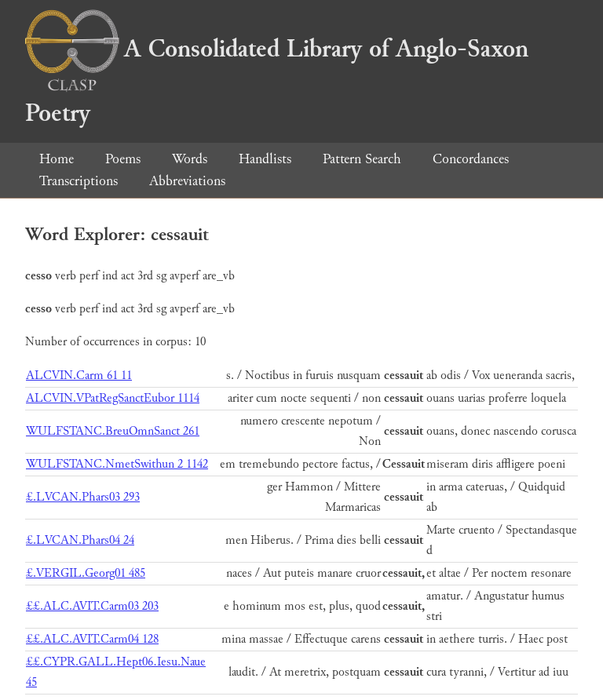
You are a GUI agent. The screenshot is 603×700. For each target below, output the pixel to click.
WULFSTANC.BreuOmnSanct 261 (113, 431)
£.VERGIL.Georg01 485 (86, 573)
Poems (123, 159)
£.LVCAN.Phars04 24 (80, 540)
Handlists (265, 159)
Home (57, 159)
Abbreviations (187, 181)
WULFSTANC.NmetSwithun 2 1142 (117, 464)
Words (190, 159)
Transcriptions (79, 181)
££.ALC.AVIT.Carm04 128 (92, 639)
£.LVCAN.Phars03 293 (83, 497)
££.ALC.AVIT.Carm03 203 (92, 606)
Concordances (471, 159)
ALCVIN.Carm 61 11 (79, 376)
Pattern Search (362, 159)
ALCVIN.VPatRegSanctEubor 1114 (113, 398)
